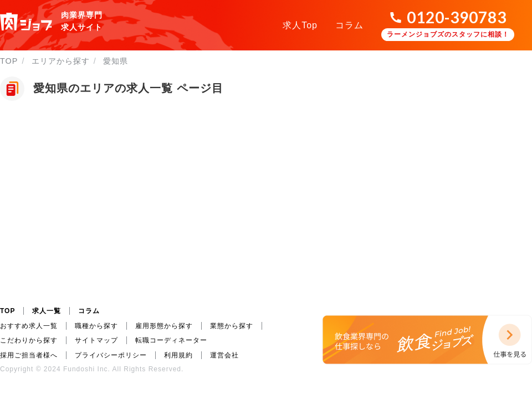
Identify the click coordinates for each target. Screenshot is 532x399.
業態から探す (232, 326)
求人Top (300, 25)
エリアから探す (61, 61)
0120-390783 (457, 17)
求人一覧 (47, 311)
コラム (349, 25)
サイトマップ (96, 340)
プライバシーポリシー (111, 355)
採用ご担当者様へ (29, 355)
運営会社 (224, 355)
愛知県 (116, 61)
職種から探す (96, 326)
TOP (9, 61)
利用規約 (178, 355)
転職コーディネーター (171, 340)
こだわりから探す (29, 340)
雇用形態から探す (164, 326)
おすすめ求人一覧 (29, 326)
